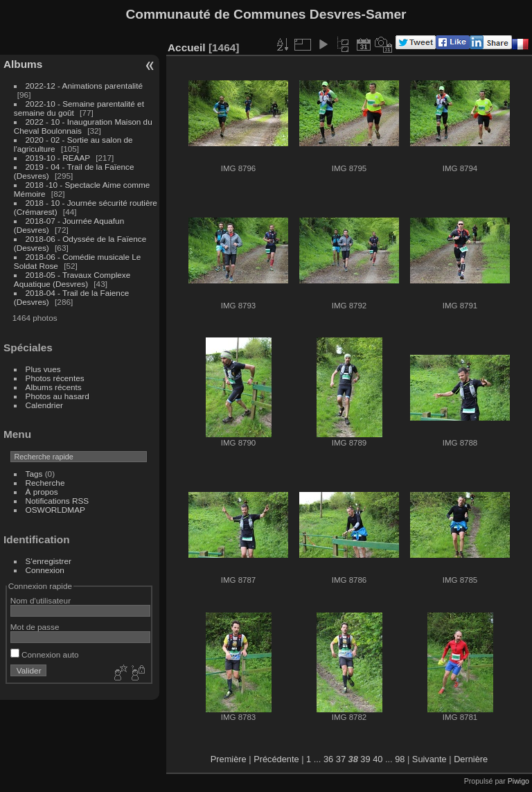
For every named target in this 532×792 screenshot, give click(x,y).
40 (378, 759)
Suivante (429, 759)
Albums (23, 64)
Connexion (45, 570)
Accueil (187, 47)
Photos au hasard (57, 396)
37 (341, 759)
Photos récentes (55, 378)
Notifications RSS (57, 501)
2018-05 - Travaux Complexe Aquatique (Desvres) (72, 279)
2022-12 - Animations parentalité (84, 86)
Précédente (276, 759)
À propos (42, 492)
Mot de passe (35, 627)
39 (365, 759)
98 (400, 759)
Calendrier (44, 405)
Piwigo (518, 781)
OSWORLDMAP (55, 510)
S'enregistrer (48, 561)
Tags (34, 474)
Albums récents (54, 387)
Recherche (45, 483)
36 (328, 759)
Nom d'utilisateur (41, 600)
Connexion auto (45, 654)
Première (229, 759)
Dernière (471, 759)
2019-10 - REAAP (59, 158)
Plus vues (43, 369)
